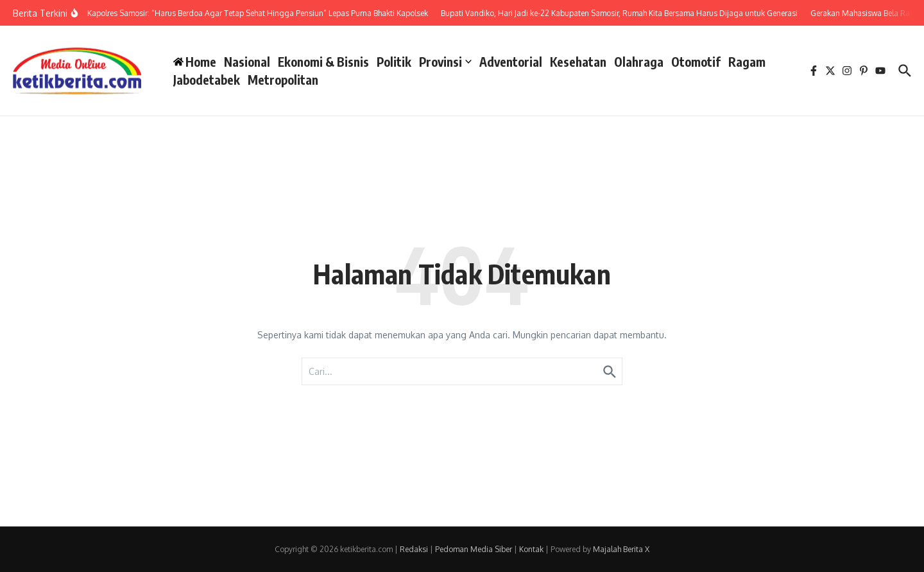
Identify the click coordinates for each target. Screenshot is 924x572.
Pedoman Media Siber (474, 549)
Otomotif (696, 62)
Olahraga (639, 62)
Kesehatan (578, 62)
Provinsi (445, 62)
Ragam (747, 62)
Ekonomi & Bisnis (323, 62)
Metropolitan (283, 80)
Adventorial (511, 62)
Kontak (531, 549)
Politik (394, 62)
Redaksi (414, 549)
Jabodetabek (207, 80)
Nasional (247, 62)
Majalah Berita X (621, 549)
